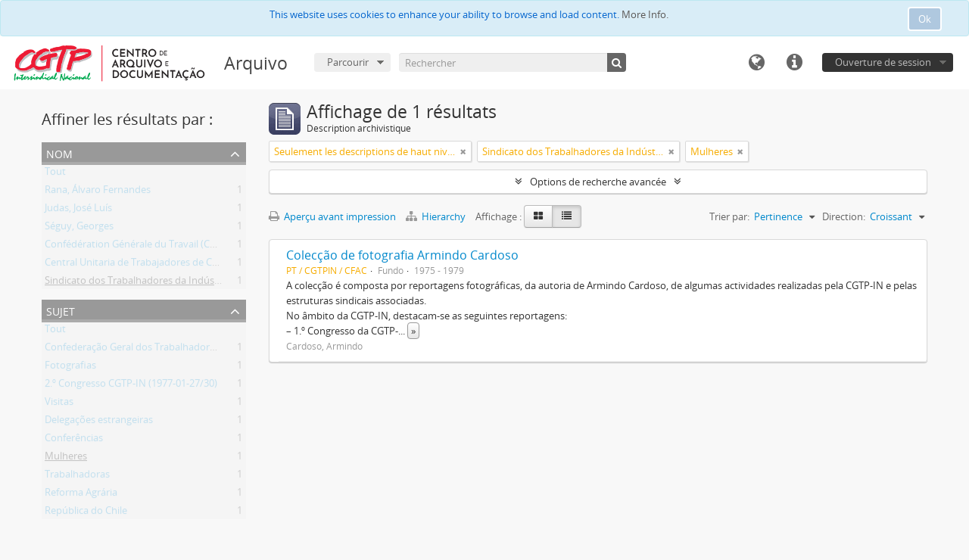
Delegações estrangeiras (99, 422)
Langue (756, 63)
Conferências (74, 440)
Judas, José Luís (78, 210)
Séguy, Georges (79, 229)
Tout (55, 174)
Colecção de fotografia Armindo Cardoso (402, 255)
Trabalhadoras (77, 477)
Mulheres (66, 459)
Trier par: (729, 216)
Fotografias (70, 368)
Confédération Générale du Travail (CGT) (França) (154, 247)
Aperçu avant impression (332, 216)
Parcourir (348, 62)
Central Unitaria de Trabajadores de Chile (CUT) (150, 265)
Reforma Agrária (81, 495)
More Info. (645, 14)
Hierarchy (437, 216)
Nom (59, 152)
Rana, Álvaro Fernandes (98, 192)
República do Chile (86, 513)
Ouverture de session (883, 62)
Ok (925, 19)
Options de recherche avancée (598, 182)
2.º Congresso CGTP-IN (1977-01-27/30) (131, 386)
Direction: (844, 216)
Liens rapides (794, 63)
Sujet (61, 310)
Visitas (59, 404)
